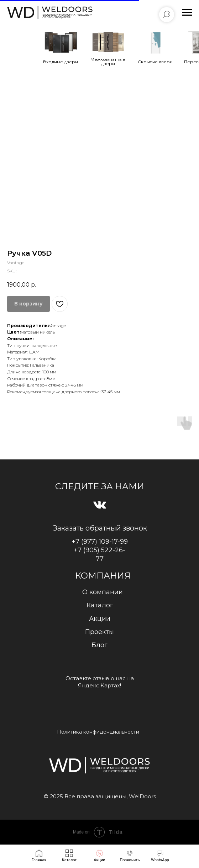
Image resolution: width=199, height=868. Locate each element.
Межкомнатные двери (108, 61)
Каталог (100, 605)
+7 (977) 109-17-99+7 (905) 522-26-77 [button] (100, 550)
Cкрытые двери (155, 62)
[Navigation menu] (187, 12)
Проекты (99, 632)
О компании (103, 592)
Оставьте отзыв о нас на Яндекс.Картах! (100, 682)
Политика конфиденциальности (98, 732)
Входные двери (61, 62)
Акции (100, 619)
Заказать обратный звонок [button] (100, 528)
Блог (99, 645)
